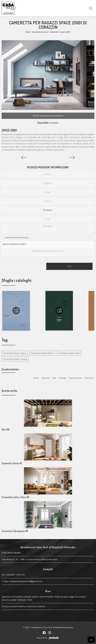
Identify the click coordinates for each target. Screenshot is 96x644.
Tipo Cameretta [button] (75, 378)
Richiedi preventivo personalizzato (48, 116)
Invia (69, 266)
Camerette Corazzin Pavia (69, 353)
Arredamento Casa (40, 32)
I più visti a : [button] (89, 378)
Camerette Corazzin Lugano (15, 353)
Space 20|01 (65, 32)
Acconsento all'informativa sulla (17, 238)
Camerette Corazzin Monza (42, 353)
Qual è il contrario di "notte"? (15, 244)
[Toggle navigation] (91, 8)
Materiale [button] (46, 378)
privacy (26, 238)
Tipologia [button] (63, 378)
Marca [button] (36, 378)
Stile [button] (54, 378)
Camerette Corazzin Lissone (15, 359)
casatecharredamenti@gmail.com (26, 581)
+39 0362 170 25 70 (15, 575)
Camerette (54, 32)
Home (28, 32)
